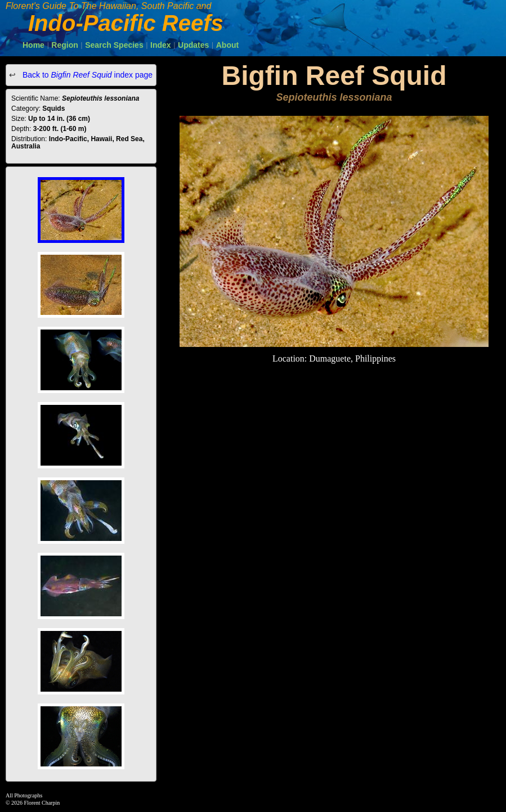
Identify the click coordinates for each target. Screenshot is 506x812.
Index (161, 45)
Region (64, 45)
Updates (193, 45)
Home (33, 45)
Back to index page (86, 75)
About (227, 45)
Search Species (114, 45)
